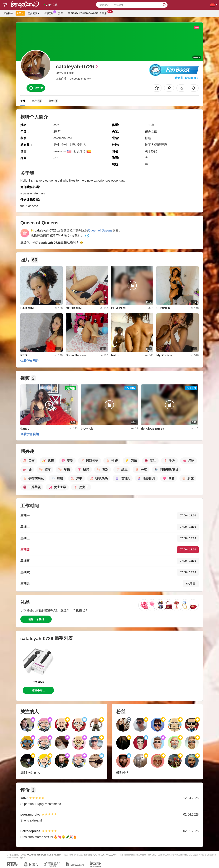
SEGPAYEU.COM (109, 855)
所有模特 (8, 13)
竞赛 (61, 13)
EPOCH (95, 855)
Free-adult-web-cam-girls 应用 (88, 13)
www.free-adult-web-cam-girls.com (44, 855)
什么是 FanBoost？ (187, 78)
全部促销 (50, 13)
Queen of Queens (100, 230)
